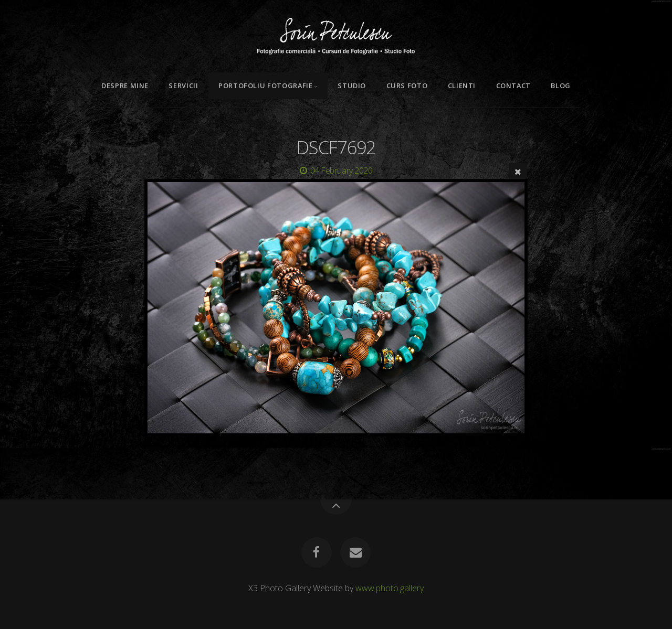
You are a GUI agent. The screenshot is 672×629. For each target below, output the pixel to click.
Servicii (183, 86)
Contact (513, 86)
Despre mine (125, 86)
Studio (352, 86)
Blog (561, 86)
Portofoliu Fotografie (265, 86)
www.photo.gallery (390, 588)
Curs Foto (407, 86)
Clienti (462, 86)
